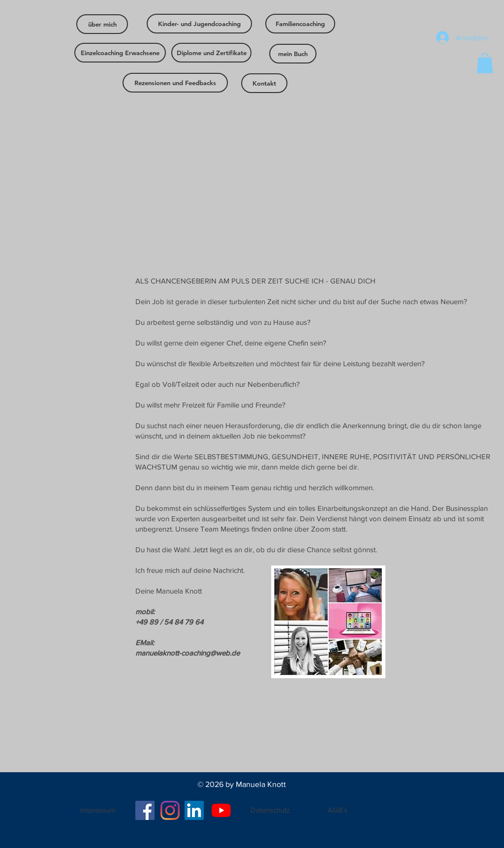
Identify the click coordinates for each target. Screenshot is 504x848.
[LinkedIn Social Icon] (194, 810)
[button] (485, 63)
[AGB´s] (338, 810)
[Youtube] (221, 810)
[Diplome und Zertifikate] (211, 53)
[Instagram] (170, 810)
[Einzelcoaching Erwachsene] (120, 53)
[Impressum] (98, 810)
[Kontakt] (264, 83)
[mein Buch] (293, 54)
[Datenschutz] (270, 810)
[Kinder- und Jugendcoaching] (199, 24)
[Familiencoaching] (300, 24)
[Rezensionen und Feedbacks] (175, 83)
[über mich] (102, 24)
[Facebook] (145, 810)
